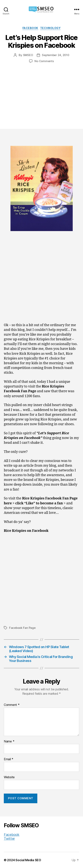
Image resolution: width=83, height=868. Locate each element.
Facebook (30, 28)
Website (9, 777)
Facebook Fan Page (22, 628)
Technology (50, 28)
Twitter (9, 839)
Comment (12, 705)
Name (9, 741)
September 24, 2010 (55, 55)
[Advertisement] (41, 92)
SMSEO (28, 55)
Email (9, 759)
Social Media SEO (28, 860)
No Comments (44, 61)
